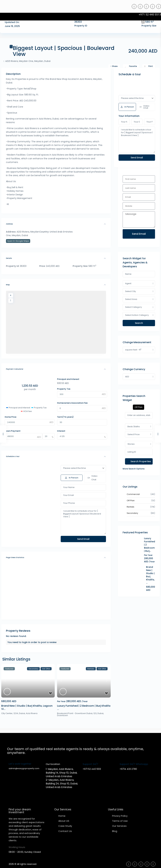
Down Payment (13, 431)
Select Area (131, 299)
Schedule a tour (13, 456)
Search (139, 323)
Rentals (130, 507)
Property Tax (64, 389)
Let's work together (20, 764)
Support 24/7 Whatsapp (134, 764)
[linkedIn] (146, 6)
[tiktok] (140, 6)
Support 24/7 (90, 764)
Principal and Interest (68, 379)
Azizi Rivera (32, 713)
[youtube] (153, 6)
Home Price (11, 417)
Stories (131, 444)
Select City (130, 291)
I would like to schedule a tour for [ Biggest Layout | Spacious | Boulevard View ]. (83, 521)
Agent (128, 283)
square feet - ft (133, 350)
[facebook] (134, 6)
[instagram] (159, 6)
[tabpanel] (139, 441)
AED (127, 377)
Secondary (132, 513)
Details (9, 258)
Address (9, 224)
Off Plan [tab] (139, 407)
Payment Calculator (15, 369)
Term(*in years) (65, 417)
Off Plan (131, 501)
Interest (61, 431)
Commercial (133, 494)
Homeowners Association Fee (72, 403)
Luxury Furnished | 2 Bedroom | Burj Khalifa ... (84, 707)
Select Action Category (137, 315)
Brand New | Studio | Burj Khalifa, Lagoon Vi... (27, 707)
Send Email (139, 234)
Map (8, 285)
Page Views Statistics (15, 557)
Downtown (62, 715)
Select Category (133, 307)
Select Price (134, 434)
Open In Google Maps (18, 241)
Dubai (22, 713)
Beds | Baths (134, 427)
